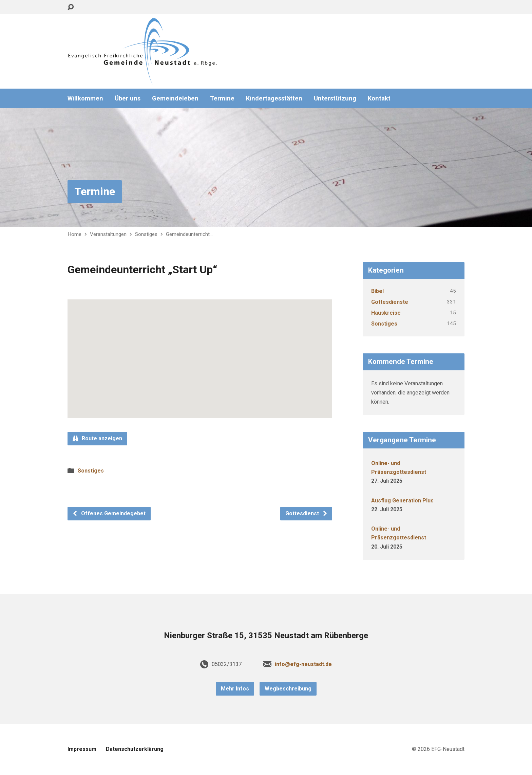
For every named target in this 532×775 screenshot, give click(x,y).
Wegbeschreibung (288, 689)
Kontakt (379, 98)
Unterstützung (335, 98)
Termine (222, 98)
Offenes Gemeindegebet (109, 513)
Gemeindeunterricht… (189, 234)
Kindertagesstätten (274, 98)
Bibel (377, 291)
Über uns (128, 98)
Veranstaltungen (108, 234)
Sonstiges (146, 234)
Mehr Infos (235, 689)
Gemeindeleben (175, 98)
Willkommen (85, 98)
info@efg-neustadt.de (303, 664)
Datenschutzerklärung (135, 749)
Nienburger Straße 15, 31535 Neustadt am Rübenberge (266, 635)
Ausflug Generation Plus (402, 501)
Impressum (82, 749)
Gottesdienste (390, 302)
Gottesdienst (307, 513)
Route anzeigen (97, 438)
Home (74, 234)
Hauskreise (386, 313)
